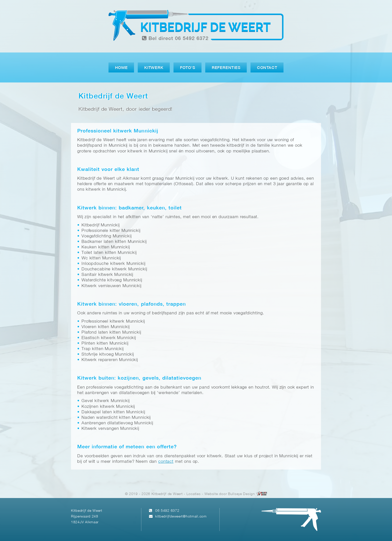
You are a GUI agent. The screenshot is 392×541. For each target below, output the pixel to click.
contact (166, 462)
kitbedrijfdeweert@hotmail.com (181, 517)
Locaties (194, 494)
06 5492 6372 (167, 511)
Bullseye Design (241, 494)
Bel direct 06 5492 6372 (175, 38)
